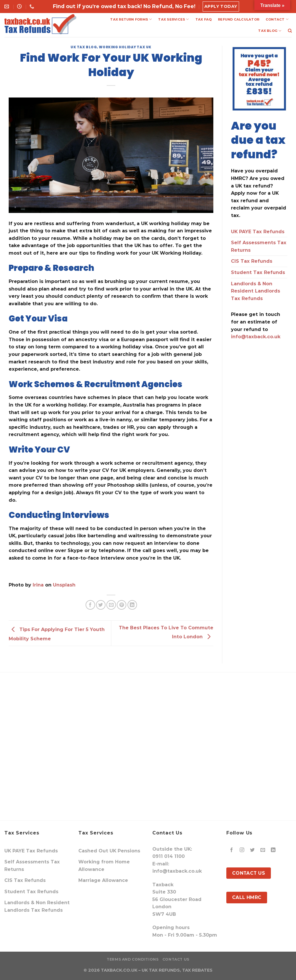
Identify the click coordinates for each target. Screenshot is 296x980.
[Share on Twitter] (101, 605)
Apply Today (221, 6)
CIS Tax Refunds (252, 261)
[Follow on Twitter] (252, 850)
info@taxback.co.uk (256, 337)
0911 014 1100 (169, 856)
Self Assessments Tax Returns (259, 246)
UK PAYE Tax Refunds (258, 232)
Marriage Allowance (103, 880)
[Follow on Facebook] (232, 850)
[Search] (290, 31)
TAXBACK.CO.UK (119, 970)
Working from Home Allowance (104, 866)
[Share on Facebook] (90, 605)
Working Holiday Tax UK (125, 47)
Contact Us (176, 959)
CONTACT (277, 19)
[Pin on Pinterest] (122, 605)
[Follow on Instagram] (242, 850)
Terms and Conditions (133, 959)
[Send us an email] (263, 850)
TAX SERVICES (173, 19)
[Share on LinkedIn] (132, 605)
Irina (38, 585)
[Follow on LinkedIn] (273, 850)
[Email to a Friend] (111, 605)
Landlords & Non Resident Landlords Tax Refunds (256, 291)
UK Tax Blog (84, 47)
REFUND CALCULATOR (239, 19)
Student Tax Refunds (258, 272)
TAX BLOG (270, 31)
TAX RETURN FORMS (131, 19)
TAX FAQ (204, 19)
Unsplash (64, 585)
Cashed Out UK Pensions (109, 851)
